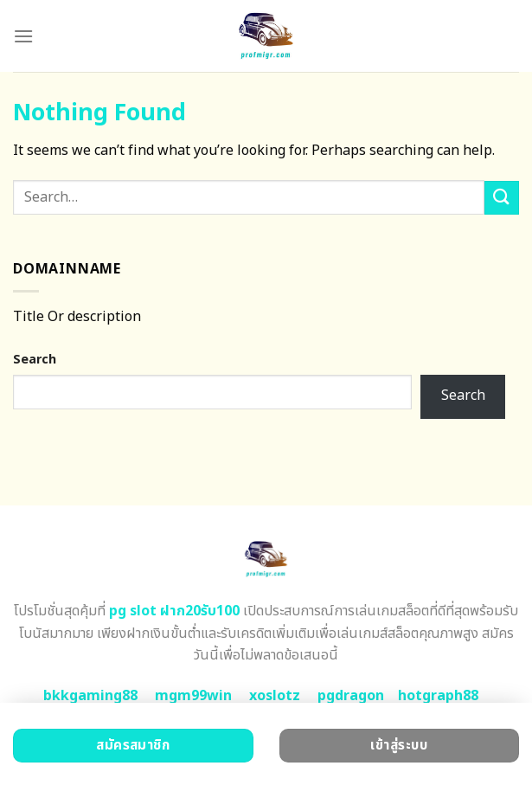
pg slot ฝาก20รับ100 (174, 611)
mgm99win (193, 696)
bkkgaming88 (90, 696)
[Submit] (502, 198)
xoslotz (275, 696)
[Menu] (23, 36)
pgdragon (351, 696)
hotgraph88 (438, 696)
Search (35, 360)
